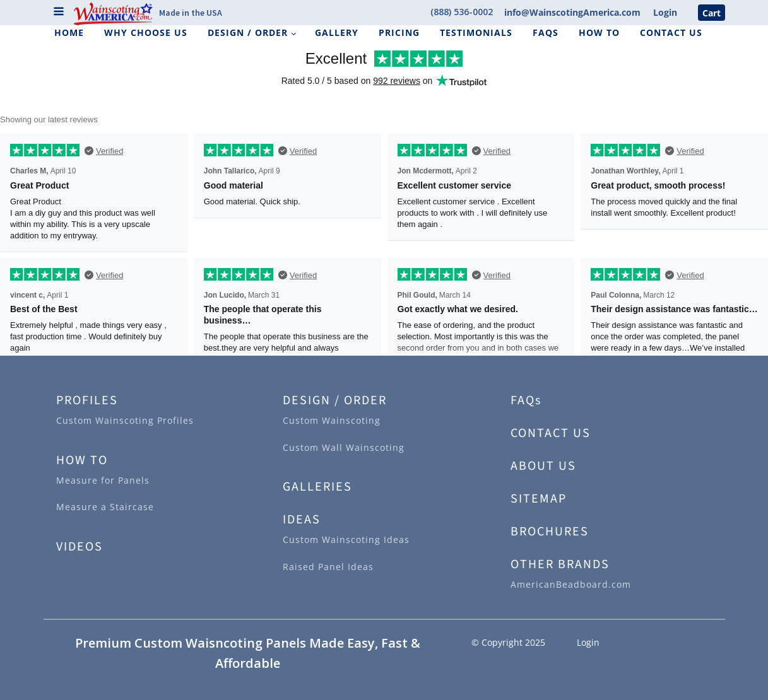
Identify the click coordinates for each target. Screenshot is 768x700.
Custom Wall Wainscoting (344, 447)
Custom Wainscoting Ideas (346, 540)
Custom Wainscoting (332, 420)
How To (599, 32)
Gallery (337, 32)
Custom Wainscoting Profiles (125, 420)
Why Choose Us (146, 32)
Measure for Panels (103, 480)
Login (665, 12)
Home (69, 32)
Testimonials (476, 32)
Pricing (399, 32)
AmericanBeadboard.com (571, 584)
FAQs (546, 32)
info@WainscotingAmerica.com (572, 12)
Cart (712, 12)
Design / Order (248, 32)
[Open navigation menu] (59, 13)
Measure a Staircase (105, 507)
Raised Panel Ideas (328, 567)
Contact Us (671, 32)
